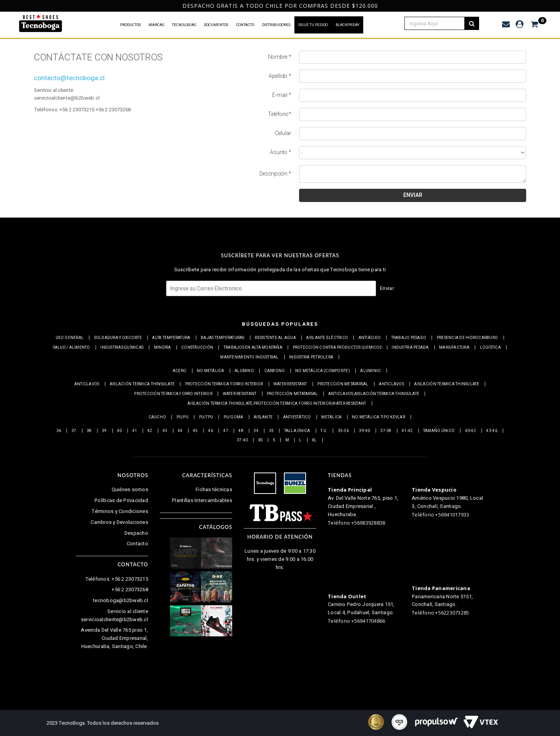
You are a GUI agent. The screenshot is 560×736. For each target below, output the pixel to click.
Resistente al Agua (275, 338)
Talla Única (297, 431)
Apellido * (280, 76)
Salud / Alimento (72, 348)
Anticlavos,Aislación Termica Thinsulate (374, 394)
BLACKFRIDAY (347, 25)
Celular (283, 133)
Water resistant (290, 384)
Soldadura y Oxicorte (118, 338)
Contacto (137, 544)
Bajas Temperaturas (223, 338)
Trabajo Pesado (409, 338)
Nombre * (280, 57)
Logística (490, 348)
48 (241, 431)
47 (226, 431)
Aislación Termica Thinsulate (142, 384)
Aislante (263, 417)
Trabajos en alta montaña (253, 348)
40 (120, 431)
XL (314, 440)
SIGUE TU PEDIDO (313, 25)
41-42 (407, 431)
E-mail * (282, 95)
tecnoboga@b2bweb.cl (121, 600)
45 (195, 431)
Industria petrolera (311, 357)
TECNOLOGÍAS (184, 25)
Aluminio (370, 371)
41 (135, 431)
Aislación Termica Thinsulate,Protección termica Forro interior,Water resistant (277, 404)
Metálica (331, 417)
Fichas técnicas (214, 489)
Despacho (136, 533)
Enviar (387, 288)
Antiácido (370, 338)
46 (211, 431)
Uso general (70, 338)
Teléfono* (280, 114)
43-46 (492, 431)
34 (256, 431)
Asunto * (281, 153)
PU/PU (183, 417)
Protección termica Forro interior (224, 384)
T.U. (324, 431)
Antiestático (297, 417)
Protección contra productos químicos (337, 348)
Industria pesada (410, 348)
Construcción (197, 348)
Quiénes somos (130, 489)
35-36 (343, 431)
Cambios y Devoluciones (119, 522)
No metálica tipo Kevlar (379, 417)
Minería (163, 348)
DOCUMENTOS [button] (216, 25)
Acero (179, 371)
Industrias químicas (122, 348)
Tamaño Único (439, 431)
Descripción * (275, 174)
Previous (6, 6)
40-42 (471, 431)
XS (261, 440)
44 (180, 431)
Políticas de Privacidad (121, 500)
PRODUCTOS (130, 25)
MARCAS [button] (156, 25)
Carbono (275, 371)
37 (74, 431)
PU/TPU (206, 417)
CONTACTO (245, 25)
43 (165, 431)
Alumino (244, 371)
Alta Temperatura (171, 338)
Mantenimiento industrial (249, 357)
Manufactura (454, 348)
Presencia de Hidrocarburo (467, 338)
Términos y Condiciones (120, 511)
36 (59, 431)
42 (150, 431)
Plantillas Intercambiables (202, 500)
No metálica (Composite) (323, 371)
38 (89, 431)
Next (552, 6)
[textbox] (439, 23)
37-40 (242, 440)
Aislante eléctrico (327, 338)
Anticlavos (87, 384)
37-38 (386, 431)
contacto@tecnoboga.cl (69, 78)
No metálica (211, 371)
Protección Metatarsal (343, 384)
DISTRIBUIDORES (276, 25)
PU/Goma (234, 417)
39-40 (364, 431)
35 (272, 431)
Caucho (157, 417)
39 (104, 431)
